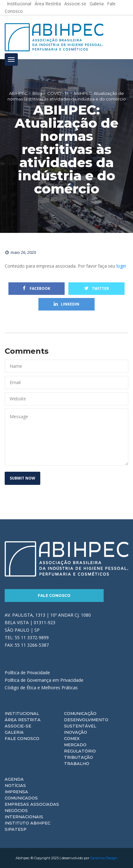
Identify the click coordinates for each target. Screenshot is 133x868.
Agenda (14, 779)
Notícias (15, 785)
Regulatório (80, 751)
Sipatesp (16, 829)
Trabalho (77, 763)
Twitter (97, 288)
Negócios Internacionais (24, 814)
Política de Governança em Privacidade (44, 680)
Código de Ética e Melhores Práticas (41, 688)
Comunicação (80, 713)
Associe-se (18, 726)
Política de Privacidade (27, 673)
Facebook (37, 288)
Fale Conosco (54, 596)
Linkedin (66, 304)
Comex (72, 738)
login (121, 266)
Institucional (22, 713)
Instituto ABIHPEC (27, 823)
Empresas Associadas (32, 804)
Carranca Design (104, 858)
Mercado (75, 745)
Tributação (79, 757)
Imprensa (16, 792)
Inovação (76, 732)
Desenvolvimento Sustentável (86, 723)
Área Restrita (23, 720)
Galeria (14, 732)
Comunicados (21, 798)
